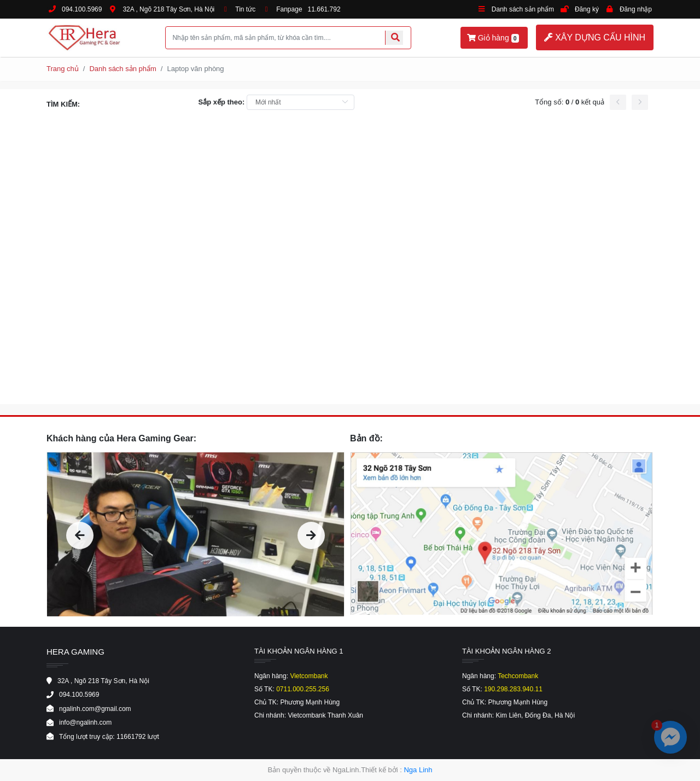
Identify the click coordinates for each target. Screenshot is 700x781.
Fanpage (289, 9)
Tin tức (245, 9)
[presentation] (80, 535)
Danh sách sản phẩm (523, 9)
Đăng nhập (636, 9)
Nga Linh (418, 770)
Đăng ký (587, 9)
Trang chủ (63, 69)
